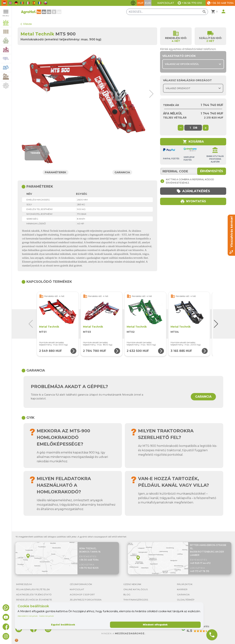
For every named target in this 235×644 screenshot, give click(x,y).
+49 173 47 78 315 (200, 571)
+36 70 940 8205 (89, 568)
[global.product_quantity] (190, 128)
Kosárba (193, 142)
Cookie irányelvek (46, 616)
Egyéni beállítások (63, 625)
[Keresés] (167, 12)
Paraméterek (56, 172)
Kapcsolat (166, 3)
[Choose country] (193, 88)
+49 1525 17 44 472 (200, 563)
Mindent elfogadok (155, 625)
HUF (140, 3)
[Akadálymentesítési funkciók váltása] (133, 3)
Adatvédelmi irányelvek (28, 616)
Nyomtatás (193, 201)
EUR (148, 3)
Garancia (123, 172)
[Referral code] (193, 171)
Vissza (26, 24)
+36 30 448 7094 (89, 560)
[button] (150, 94)
